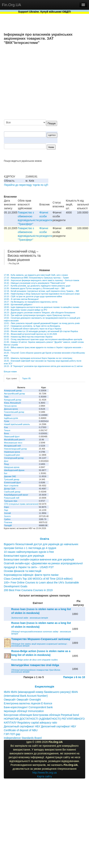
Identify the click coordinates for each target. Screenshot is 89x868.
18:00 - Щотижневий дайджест (18, 304)
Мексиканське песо (13, 443)
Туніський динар (12, 479)
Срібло (7, 519)
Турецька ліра (11, 501)
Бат (6, 473)
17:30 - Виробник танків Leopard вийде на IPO (25, 310)
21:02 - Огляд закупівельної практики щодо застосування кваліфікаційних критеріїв (43, 339)
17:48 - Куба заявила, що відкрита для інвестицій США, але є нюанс (36, 275)
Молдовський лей (12, 446)
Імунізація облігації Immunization (24, 711)
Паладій (8, 525)
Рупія (6, 421)
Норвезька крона (12, 452)
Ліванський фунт (12, 436)
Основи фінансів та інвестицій (23, 571)
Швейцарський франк (14, 470)
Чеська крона (10, 406)
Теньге (7, 430)
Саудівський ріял (12, 455)
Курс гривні (12, 378)
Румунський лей (12, 498)
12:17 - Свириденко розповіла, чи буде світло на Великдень (32, 326)
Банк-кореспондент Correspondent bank (28, 707)
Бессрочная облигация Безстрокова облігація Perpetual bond (41, 715)
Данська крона (11, 409)
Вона (6, 433)
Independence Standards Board (23, 738)
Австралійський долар (15, 394)
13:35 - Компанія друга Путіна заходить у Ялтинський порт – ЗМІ (34, 288)
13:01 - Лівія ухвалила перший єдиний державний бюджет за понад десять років (42, 323)
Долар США (10, 489)
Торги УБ (26, 378)
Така (6, 397)
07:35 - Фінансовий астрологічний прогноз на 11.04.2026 (30, 334)
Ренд (6, 464)
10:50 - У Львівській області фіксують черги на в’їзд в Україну (33, 329)
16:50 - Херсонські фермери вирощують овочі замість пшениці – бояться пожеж (41, 280)
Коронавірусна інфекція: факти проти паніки (31, 575)
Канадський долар (13, 400)
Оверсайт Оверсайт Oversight (22, 700)
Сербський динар (12, 492)
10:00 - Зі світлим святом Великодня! (21, 299)
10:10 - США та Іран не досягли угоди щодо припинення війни (33, 296)
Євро (6, 507)
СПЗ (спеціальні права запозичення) (21, 504)
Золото (7, 516)
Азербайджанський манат (16, 495)
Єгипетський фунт (13, 482)
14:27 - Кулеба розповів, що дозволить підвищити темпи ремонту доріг (37, 286)
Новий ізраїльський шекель (17, 424)
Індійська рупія (11, 418)
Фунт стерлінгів (11, 486)
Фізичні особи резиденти (46, 216)
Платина (8, 522)
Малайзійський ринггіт (14, 440)
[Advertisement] (49, 82)
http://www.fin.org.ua (45, 773)
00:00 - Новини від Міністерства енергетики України (28, 337)
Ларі (6, 510)
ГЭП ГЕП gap (12, 734)
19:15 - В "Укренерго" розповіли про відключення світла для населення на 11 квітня (43, 366)
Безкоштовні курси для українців (24, 556)
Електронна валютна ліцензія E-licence (28, 703)
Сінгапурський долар (14, 458)
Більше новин (10, 372)
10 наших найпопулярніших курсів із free (29, 552)
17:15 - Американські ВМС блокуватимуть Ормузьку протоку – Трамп (36, 278)
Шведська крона (12, 467)
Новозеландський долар (15, 449)
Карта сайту (44, 776)
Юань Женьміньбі (12, 403)
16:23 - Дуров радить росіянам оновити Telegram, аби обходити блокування (40, 313)
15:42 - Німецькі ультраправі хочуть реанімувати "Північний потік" (35, 283)
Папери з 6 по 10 (74, 677)
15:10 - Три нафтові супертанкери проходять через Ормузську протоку (37, 315)
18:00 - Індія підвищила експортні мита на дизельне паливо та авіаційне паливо (42, 307)
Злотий (7, 513)
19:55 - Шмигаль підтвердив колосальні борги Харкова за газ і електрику (38, 358)
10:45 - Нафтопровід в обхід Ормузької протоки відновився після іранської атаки (42, 294)
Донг (6, 461)
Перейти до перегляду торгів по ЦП (26, 185)
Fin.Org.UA (11, 5)
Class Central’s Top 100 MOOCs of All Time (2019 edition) (38, 579)
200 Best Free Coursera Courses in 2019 (28, 590)
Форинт (8, 415)
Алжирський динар (13, 391)
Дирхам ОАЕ (10, 476)
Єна (6, 427)
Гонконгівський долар (14, 412)
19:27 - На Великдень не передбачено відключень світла (31, 302)
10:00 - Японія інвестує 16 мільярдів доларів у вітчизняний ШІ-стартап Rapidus (41, 331)
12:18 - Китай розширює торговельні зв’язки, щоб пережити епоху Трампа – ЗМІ (41, 291)
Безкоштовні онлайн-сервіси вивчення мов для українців (39, 560)
